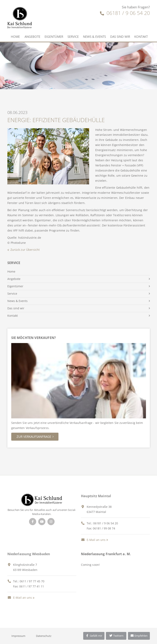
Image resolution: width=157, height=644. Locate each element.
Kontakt (141, 37)
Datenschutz (44, 636)
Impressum (18, 636)
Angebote (32, 37)
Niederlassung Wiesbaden (29, 554)
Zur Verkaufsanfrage (34, 437)
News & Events (94, 37)
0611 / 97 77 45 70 (32, 581)
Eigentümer (54, 37)
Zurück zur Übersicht (25, 250)
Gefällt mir (94, 636)
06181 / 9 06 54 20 (125, 13)
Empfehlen (139, 636)
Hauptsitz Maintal (96, 496)
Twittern (116, 636)
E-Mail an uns (93, 540)
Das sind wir (120, 37)
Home (15, 37)
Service (73, 37)
